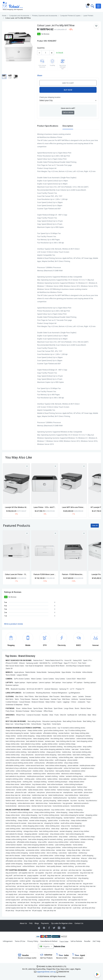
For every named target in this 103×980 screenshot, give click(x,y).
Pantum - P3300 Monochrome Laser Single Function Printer (73, 574)
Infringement (8, 941)
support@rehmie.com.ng (46, 972)
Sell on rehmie (68, 112)
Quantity (41, 48)
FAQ (31, 923)
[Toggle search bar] (92, 6)
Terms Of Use (20, 941)
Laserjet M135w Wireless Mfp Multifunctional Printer (16, 507)
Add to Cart (68, 83)
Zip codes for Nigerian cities (62, 923)
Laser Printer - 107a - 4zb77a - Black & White (45, 507)
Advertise (46, 956)
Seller (63, 956)
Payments (45, 923)
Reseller (87, 941)
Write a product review (14, 624)
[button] (98, 6)
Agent (79, 956)
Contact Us (79, 923)
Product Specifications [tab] (48, 126)
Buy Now (68, 90)
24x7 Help (96, 941)
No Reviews (45, 34)
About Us (23, 923)
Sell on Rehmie (76, 941)
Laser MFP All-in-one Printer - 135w (73, 507)
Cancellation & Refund (49, 941)
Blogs (37, 923)
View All (95, 525)
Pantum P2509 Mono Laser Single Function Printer (45, 574)
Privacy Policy (33, 941)
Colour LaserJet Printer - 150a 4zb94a (16, 574)
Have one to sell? (68, 108)
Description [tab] (68, 126)
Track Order (64, 941)
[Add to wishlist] (27, 533)
